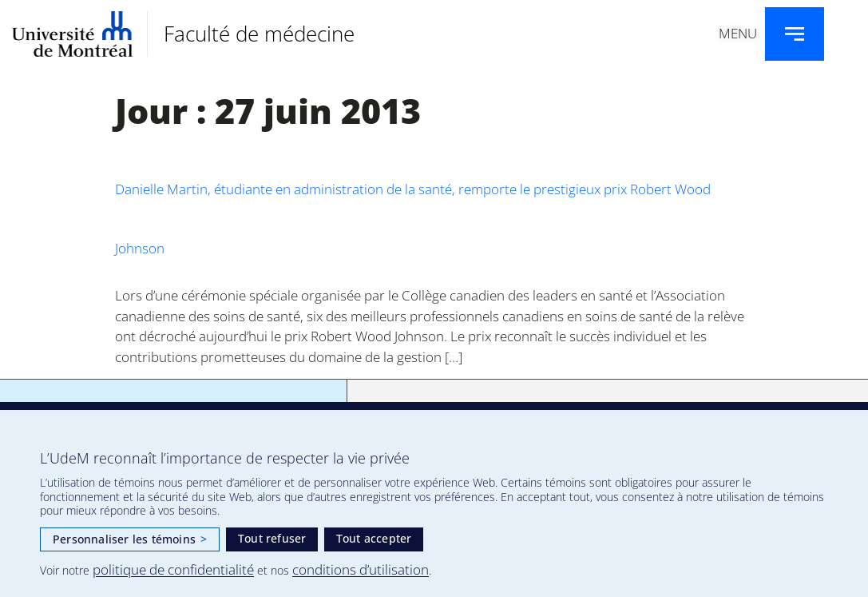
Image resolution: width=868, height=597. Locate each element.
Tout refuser (272, 538)
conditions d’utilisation (361, 569)
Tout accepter (374, 538)
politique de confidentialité (173, 569)
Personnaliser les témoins (130, 539)
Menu (738, 33)
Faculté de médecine (259, 34)
